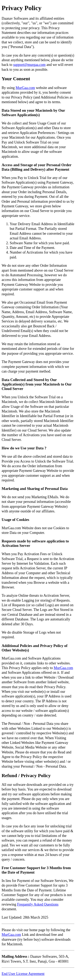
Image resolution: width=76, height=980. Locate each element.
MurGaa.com (25, 88)
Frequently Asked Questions (38, 904)
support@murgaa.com (29, 65)
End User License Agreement (23, 974)
